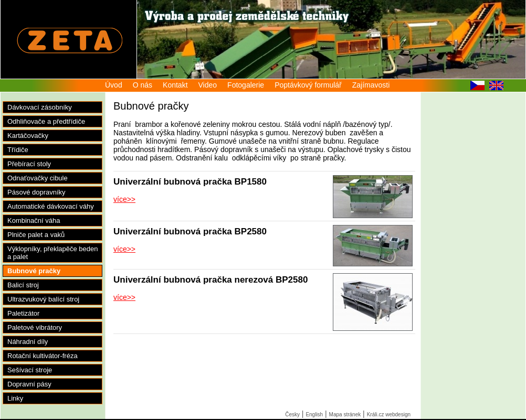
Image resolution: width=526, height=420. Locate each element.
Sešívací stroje (30, 370)
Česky (292, 414)
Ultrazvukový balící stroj (43, 299)
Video (208, 85)
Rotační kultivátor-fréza (43, 356)
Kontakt (175, 85)
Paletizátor (23, 313)
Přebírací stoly (29, 164)
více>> (124, 199)
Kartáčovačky (28, 136)
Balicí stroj (23, 285)
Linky (15, 398)
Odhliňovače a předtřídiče (46, 121)
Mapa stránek (345, 414)
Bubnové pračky (34, 271)
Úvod (114, 85)
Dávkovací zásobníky (40, 107)
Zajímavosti (371, 85)
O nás (143, 85)
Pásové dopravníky (36, 192)
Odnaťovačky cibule (38, 178)
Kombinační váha (34, 220)
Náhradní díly (28, 342)
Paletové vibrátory (35, 327)
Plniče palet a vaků (36, 235)
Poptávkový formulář (308, 85)
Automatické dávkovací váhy (51, 206)
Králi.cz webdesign (389, 414)
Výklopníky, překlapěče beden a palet (52, 253)
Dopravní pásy (29, 384)
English (314, 414)
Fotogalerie (246, 85)
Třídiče (18, 150)
